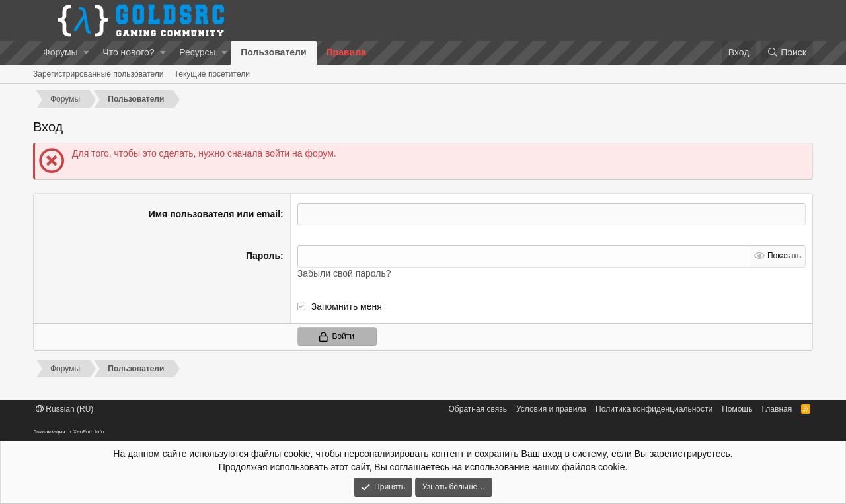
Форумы (60, 52)
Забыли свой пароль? (344, 273)
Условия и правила (551, 409)
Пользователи (273, 52)
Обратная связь (478, 409)
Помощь (737, 409)
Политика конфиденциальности (654, 409)
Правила (346, 52)
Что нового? (128, 52)
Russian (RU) (64, 409)
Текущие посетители (212, 74)
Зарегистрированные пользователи (98, 74)
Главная (777, 409)
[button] (86, 53)
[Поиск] (787, 53)
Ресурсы (197, 52)
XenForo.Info (89, 432)
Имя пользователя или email (214, 214)
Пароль (263, 256)
